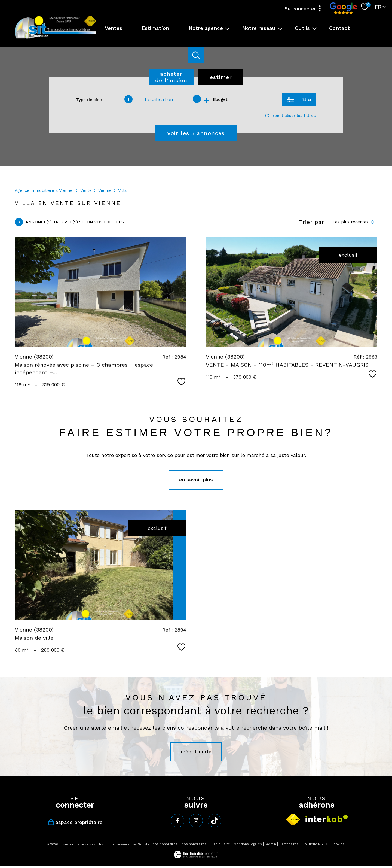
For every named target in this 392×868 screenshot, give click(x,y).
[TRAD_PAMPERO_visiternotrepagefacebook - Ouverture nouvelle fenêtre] (177, 821)
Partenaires (289, 844)
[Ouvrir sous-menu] (227, 28)
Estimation (155, 28)
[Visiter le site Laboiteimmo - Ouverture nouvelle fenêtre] (196, 856)
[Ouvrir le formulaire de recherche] (299, 100)
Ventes (114, 28)
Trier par (312, 222)
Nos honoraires (165, 844)
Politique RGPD (315, 844)
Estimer (221, 77)
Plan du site (220, 844)
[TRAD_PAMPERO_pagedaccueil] (56, 38)
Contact (339, 28)
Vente (86, 190)
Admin (271, 844)
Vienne (105, 190)
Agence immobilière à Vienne (44, 190)
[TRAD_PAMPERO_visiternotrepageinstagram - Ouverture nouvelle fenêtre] (196, 821)
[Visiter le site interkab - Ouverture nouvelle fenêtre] (327, 818)
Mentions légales (248, 844)
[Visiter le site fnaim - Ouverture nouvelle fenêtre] (293, 820)
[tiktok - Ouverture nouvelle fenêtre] (215, 821)
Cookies (338, 844)
